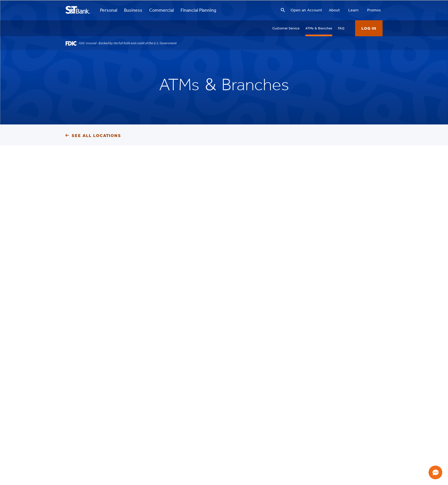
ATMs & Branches (319, 28)
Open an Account (306, 10)
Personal (109, 10)
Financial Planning (198, 10)
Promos (374, 10)
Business (133, 10)
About (334, 10)
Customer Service (286, 28)
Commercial (161, 10)
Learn (353, 10)
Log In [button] (369, 28)
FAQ (341, 28)
